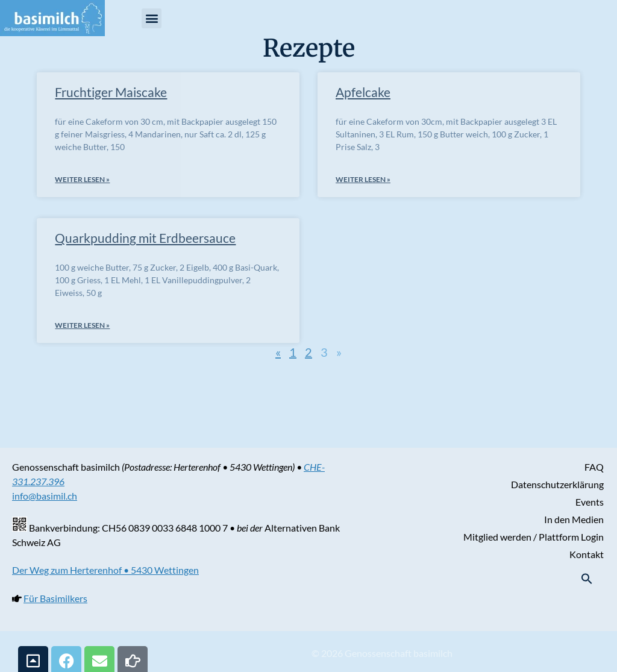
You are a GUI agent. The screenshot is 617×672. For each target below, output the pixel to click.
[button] (152, 18)
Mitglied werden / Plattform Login (534, 537)
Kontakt (587, 554)
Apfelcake (363, 92)
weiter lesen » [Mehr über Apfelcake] (363, 179)
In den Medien (574, 519)
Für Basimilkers (55, 598)
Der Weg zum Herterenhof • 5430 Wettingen (105, 570)
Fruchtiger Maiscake (111, 92)
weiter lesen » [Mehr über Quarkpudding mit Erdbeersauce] (82, 325)
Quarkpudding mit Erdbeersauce (145, 238)
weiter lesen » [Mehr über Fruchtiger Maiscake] (82, 179)
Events (590, 502)
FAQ (594, 467)
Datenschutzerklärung (557, 484)
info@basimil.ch (45, 496)
